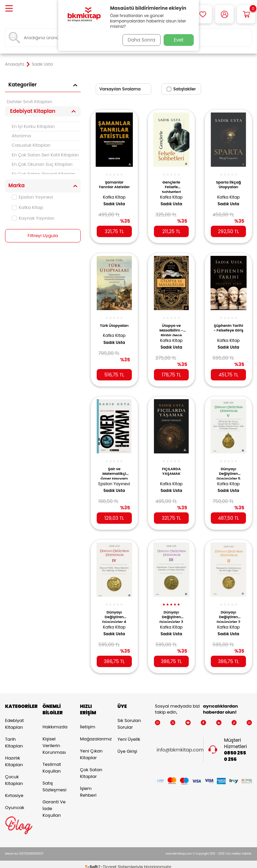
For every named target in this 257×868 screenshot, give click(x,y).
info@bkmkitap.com (180, 744)
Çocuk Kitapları (14, 774)
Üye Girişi (127, 746)
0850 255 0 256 (235, 750)
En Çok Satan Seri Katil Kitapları (45, 155)
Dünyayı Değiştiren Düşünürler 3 (172, 608)
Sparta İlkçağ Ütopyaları (228, 181)
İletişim (88, 721)
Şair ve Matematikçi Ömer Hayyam (114, 466)
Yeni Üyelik (129, 734)
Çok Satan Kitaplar (91, 767)
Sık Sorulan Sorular (129, 718)
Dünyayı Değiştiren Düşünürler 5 (228, 466)
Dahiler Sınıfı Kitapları (29, 102)
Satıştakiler (181, 89)
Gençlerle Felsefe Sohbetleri (172, 183)
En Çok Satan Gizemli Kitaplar (43, 174)
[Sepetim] (246, 14)
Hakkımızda (55, 721)
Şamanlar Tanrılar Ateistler (114, 183)
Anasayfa (15, 64)
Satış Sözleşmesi (54, 781)
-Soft (92, 861)
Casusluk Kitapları (31, 145)
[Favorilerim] (203, 14)
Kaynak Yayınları (33, 218)
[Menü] (9, 9)
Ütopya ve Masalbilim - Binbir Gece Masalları (171, 324)
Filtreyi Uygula (43, 236)
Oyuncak (15, 802)
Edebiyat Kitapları (14, 718)
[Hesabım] (224, 14)
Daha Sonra (140, 40)
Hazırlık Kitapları (14, 756)
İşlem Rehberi (88, 786)
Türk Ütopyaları (114, 323)
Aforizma (21, 136)
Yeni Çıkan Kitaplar (91, 749)
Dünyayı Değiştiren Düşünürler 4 (114, 608)
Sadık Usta (114, 200)
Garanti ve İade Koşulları (54, 803)
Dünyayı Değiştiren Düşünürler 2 (228, 608)
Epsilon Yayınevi (32, 197)
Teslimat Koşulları (52, 762)
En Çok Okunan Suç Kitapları (42, 164)
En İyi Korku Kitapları (33, 126)
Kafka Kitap (27, 207)
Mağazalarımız (94, 733)
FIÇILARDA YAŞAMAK (171, 465)
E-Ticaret (108, 861)
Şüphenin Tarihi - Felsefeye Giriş (229, 324)
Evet (179, 40)
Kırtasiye (14, 790)
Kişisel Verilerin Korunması (54, 740)
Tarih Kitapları (14, 737)
